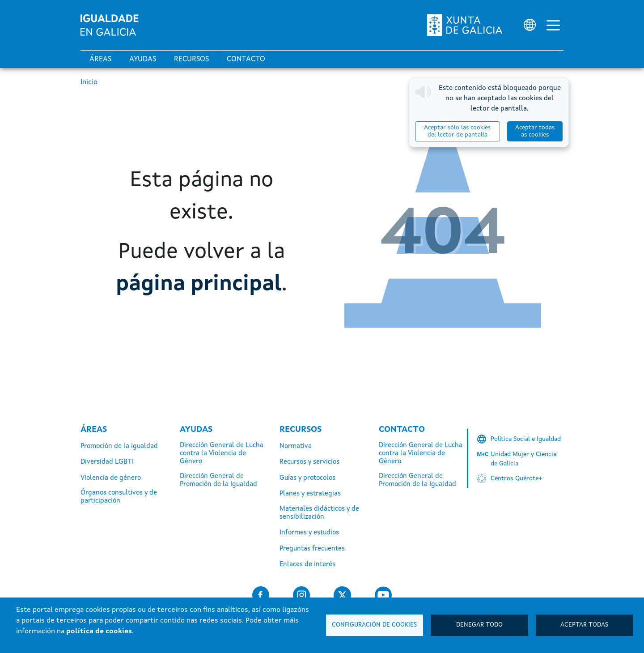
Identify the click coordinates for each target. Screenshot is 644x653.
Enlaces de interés (307, 565)
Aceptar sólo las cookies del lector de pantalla (457, 131)
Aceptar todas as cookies (535, 131)
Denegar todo (479, 625)
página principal (199, 284)
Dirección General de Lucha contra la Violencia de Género (222, 454)
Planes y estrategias (310, 494)
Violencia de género (111, 478)
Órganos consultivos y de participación (119, 497)
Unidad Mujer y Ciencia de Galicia (523, 459)
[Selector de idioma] (530, 25)
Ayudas (143, 60)
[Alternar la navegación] (553, 25)
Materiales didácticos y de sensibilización (319, 513)
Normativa (296, 446)
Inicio (89, 82)
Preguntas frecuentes (312, 549)
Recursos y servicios (309, 462)
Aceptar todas (584, 625)
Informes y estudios (309, 533)
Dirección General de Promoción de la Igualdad (218, 480)
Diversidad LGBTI (107, 462)
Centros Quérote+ (517, 478)
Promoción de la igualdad (119, 446)
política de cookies (99, 632)
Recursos (191, 60)
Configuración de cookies (374, 625)
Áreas (100, 60)
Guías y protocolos (307, 478)
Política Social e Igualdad (526, 439)
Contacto (246, 60)
